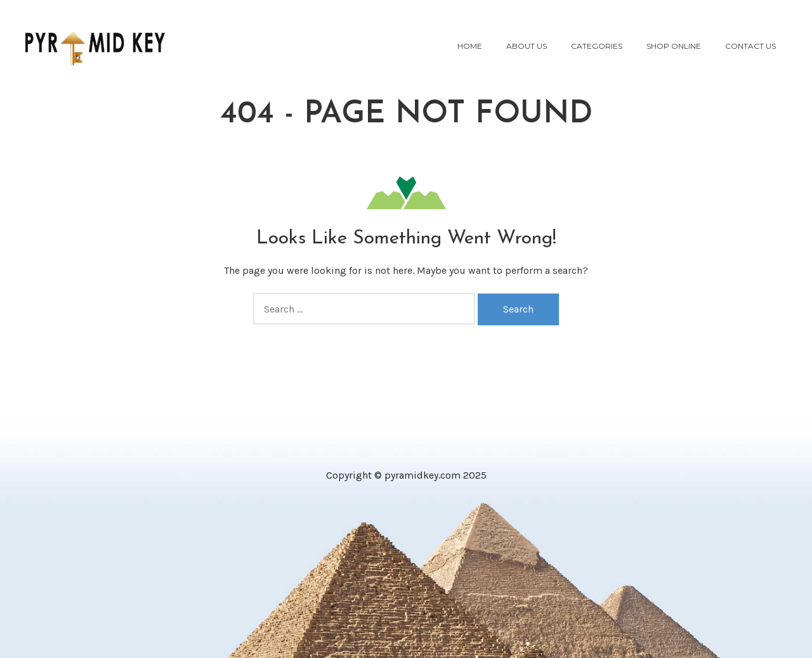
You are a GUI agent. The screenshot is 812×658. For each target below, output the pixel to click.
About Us (527, 46)
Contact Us (750, 46)
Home (470, 46)
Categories (597, 46)
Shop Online (674, 46)
